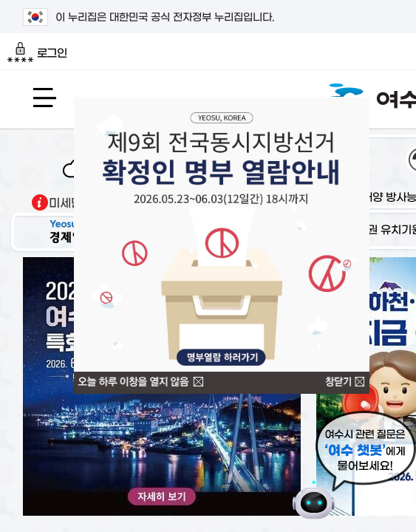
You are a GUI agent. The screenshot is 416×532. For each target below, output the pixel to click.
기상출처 (40, 202)
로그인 (37, 52)
